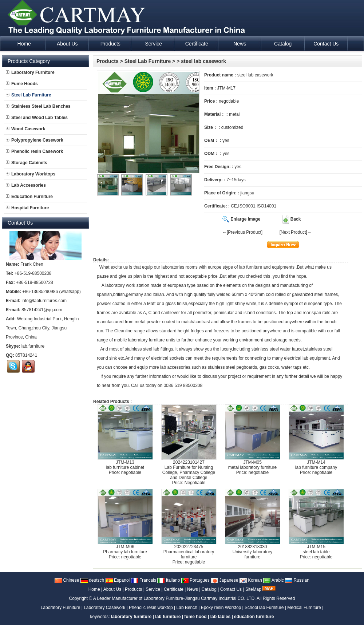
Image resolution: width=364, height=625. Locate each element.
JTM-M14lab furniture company (316, 465)
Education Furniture (29, 197)
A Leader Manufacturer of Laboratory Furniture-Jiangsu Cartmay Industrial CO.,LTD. (175, 598)
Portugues (195, 580)
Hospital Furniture (27, 208)
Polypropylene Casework (35, 140)
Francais (144, 580)
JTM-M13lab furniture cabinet (125, 465)
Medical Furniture (304, 608)
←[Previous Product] (242, 232)
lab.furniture (33, 346)
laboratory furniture (147, 340)
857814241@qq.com (42, 310)
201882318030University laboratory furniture (252, 552)
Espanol (118, 580)
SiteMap (253, 589)
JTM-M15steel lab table (316, 549)
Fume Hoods (22, 84)
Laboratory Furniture (30, 72)
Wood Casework (25, 129)
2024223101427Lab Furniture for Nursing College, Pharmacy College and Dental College (189, 470)
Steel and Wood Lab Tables (37, 118)
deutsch (92, 580)
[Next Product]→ (296, 232)
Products (108, 61)
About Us (112, 589)
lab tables (220, 617)
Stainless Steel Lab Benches (38, 106)
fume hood (195, 617)
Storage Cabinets (27, 163)
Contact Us (231, 589)
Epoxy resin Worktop (221, 608)
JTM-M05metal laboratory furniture (252, 465)
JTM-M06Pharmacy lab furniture (125, 549)
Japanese (224, 580)
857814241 (26, 355)
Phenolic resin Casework (34, 151)
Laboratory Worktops (31, 174)
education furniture (254, 617)
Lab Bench (187, 608)
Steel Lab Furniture (148, 61)
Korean (251, 580)
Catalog (209, 589)
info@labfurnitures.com (44, 301)
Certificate (174, 589)
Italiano (169, 580)
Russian (297, 580)
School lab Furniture (264, 608)
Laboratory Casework (104, 608)
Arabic (274, 580)
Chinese (67, 580)
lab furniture (251, 267)
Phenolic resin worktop (151, 608)
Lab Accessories (26, 185)
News (193, 589)
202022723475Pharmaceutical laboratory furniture (189, 552)
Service (153, 589)
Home (94, 589)
